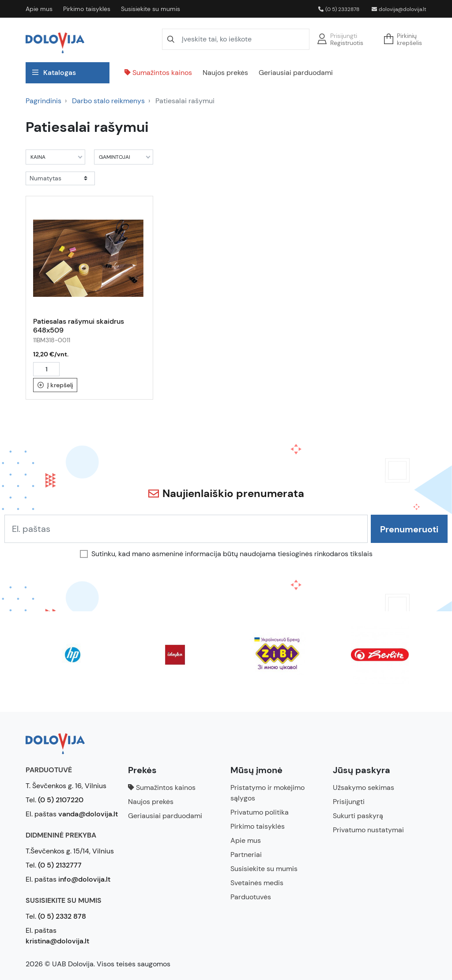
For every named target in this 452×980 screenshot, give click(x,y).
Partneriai (246, 855)
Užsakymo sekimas (363, 787)
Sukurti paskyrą (358, 816)
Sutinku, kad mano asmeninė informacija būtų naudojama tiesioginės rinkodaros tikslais (232, 554)
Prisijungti (344, 36)
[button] (406, 39)
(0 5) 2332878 (339, 9)
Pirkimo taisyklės (87, 9)
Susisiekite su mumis (151, 9)
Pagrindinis (43, 101)
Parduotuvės (251, 897)
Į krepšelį (55, 385)
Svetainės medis (257, 883)
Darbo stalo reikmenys (108, 101)
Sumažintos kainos (158, 73)
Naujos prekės (225, 73)
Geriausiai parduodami (296, 73)
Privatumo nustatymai (368, 830)
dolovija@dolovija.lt (399, 9)
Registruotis (347, 43)
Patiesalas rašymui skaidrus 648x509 (79, 326)
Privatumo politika (260, 812)
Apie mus (39, 9)
